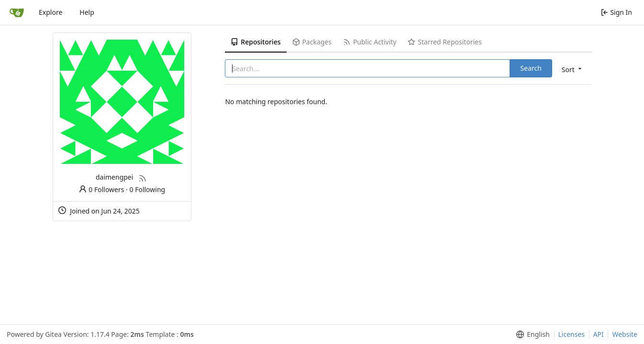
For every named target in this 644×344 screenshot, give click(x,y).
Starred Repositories (444, 42)
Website (625, 334)
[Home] (17, 12)
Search (531, 68)
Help (87, 12)
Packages (312, 42)
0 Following (148, 189)
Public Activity (370, 42)
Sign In (616, 12)
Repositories (255, 42)
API (599, 334)
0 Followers (101, 189)
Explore (50, 12)
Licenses (572, 334)
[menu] (572, 69)
